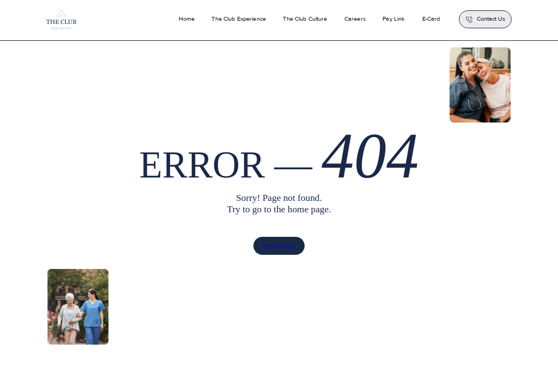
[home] (62, 20)
